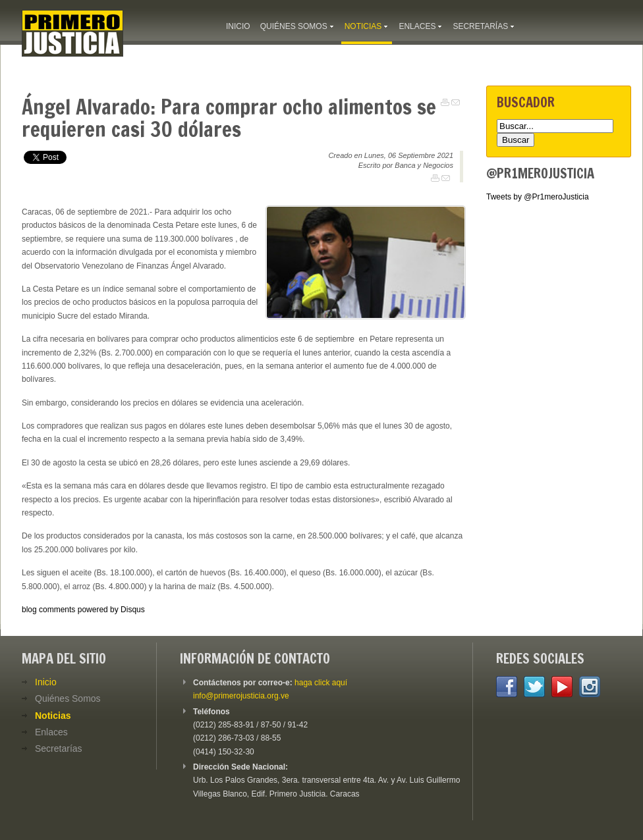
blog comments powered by (83, 610)
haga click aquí (321, 683)
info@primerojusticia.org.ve (241, 696)
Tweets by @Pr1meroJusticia (538, 197)
